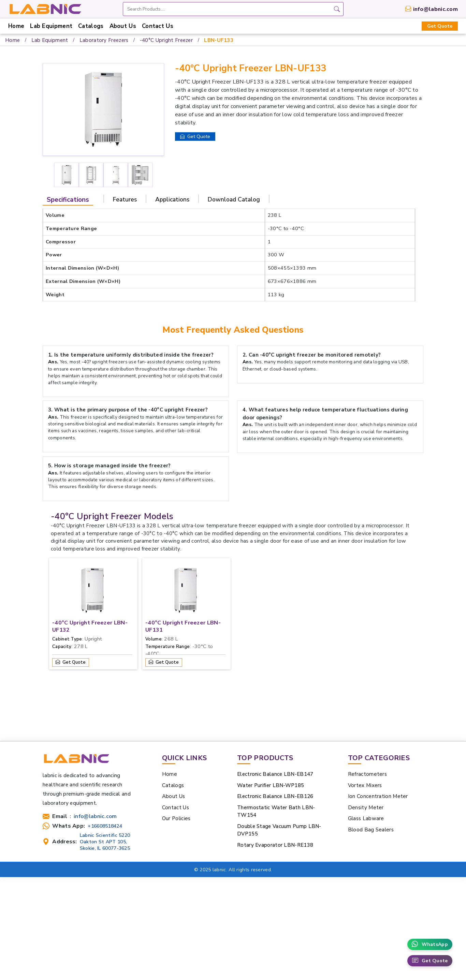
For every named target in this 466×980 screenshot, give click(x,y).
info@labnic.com (436, 9)
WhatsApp (430, 944)
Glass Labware (366, 818)
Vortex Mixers (365, 785)
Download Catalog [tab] (234, 199)
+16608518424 (105, 826)
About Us (123, 26)
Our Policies (176, 818)
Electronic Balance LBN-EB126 (275, 796)
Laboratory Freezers (104, 40)
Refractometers (367, 774)
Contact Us (158, 26)
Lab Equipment (51, 26)
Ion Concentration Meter (378, 796)
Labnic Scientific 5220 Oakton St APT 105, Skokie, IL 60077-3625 (105, 842)
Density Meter (366, 808)
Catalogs (91, 26)
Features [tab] (125, 199)
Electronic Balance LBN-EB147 (275, 774)
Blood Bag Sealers (371, 830)
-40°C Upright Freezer (166, 40)
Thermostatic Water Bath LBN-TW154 (276, 811)
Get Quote (440, 26)
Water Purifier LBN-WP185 (271, 785)
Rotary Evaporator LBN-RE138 (275, 845)
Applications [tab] (172, 199)
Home (16, 26)
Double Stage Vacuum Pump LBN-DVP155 (279, 830)
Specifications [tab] (68, 200)
